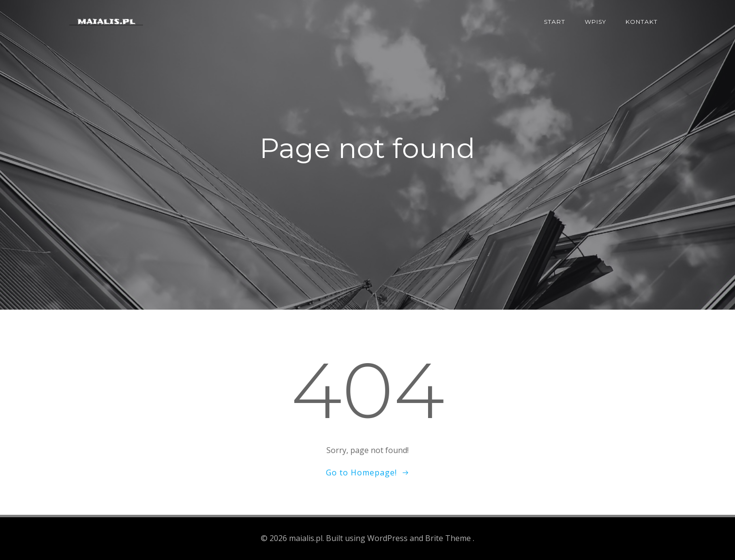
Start (555, 22)
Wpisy (595, 22)
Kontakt (642, 22)
